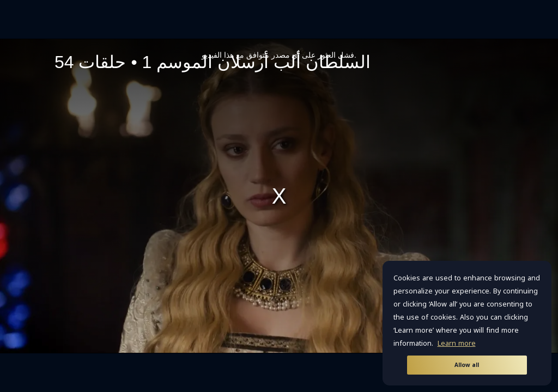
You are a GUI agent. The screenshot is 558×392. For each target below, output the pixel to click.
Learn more (457, 344)
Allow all (467, 365)
